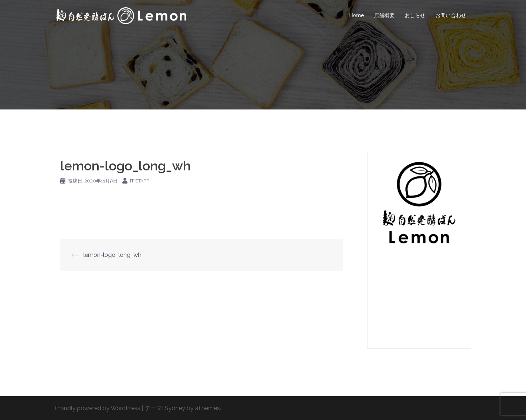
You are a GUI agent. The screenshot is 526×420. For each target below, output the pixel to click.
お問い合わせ (451, 15)
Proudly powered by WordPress (98, 408)
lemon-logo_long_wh (112, 255)
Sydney (175, 408)
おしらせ (415, 15)
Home (357, 15)
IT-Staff (140, 181)
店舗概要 (384, 15)
